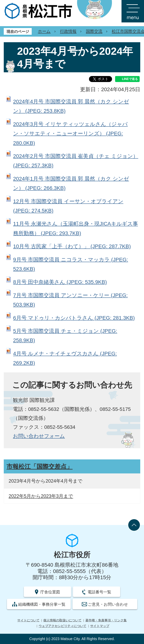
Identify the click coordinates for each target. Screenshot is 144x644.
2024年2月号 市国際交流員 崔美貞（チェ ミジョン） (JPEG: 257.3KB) (76, 161)
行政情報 (68, 31)
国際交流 (94, 31)
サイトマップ (100, 626)
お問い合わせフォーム (39, 436)
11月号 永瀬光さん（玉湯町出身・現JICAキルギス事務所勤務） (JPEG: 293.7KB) (76, 228)
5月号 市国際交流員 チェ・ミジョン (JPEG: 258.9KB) (65, 336)
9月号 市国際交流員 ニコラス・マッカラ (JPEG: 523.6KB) (71, 264)
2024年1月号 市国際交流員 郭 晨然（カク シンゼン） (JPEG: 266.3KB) (71, 183)
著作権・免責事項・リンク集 (106, 620)
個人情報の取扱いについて (62, 620)
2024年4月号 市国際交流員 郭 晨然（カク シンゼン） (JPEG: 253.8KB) (71, 106)
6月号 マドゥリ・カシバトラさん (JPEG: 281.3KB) (74, 318)
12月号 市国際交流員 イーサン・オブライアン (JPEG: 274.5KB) (68, 206)
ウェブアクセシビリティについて (63, 626)
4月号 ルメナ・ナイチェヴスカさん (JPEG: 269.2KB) (65, 358)
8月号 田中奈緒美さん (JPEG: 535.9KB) (60, 282)
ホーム (44, 31)
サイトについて (28, 620)
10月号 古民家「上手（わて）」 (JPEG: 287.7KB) (72, 246)
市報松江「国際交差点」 (40, 467)
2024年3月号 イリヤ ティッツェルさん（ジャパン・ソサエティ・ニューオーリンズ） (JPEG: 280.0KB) (70, 134)
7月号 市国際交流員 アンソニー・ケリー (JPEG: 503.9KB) (70, 300)
